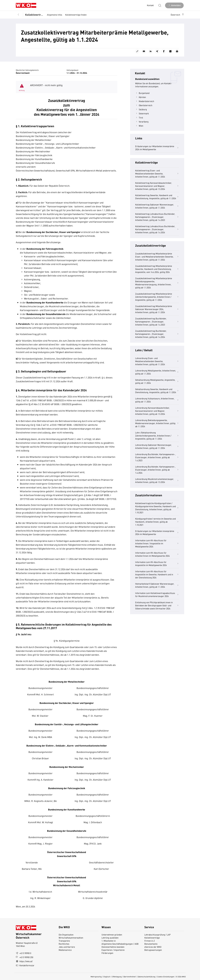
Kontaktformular (25, 965)
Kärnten (141, 97)
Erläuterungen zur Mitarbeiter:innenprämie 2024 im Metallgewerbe (157, 148)
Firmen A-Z (150, 941)
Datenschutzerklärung (146, 977)
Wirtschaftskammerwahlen (71, 938)
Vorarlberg (142, 122)
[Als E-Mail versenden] (144, 51)
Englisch (107, 977)
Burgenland (142, 93)
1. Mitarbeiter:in (109, 941)
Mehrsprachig (96, 977)
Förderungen (107, 953)
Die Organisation (66, 935)
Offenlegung (117, 977)
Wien (139, 126)
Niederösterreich (145, 101)
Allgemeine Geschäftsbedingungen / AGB (120, 944)
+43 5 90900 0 (23, 953)
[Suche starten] (160, 5)
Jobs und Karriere (67, 947)
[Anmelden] (174, 5)
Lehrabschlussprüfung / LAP (157, 935)
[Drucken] (177, 51)
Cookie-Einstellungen (166, 977)
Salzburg (141, 109)
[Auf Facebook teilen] (164, 51)
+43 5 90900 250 (24, 957)
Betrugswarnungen (153, 950)
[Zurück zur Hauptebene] (18, 15)
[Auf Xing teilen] (157, 51)
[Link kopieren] (137, 51)
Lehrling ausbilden (110, 938)
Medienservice (65, 950)
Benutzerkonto (151, 944)
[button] (177, 15)
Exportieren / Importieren (113, 950)
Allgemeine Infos (55, 15)
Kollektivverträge (34, 15)
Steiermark (142, 113)
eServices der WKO (153, 947)
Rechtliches (64, 944)
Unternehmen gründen (112, 935)
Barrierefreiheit (130, 977)
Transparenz (64, 941)
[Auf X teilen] (170, 51)
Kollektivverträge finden (76, 15)
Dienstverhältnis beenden (113, 947)
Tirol (139, 118)
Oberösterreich (144, 105)
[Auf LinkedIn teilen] (151, 51)
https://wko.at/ (24, 961)
